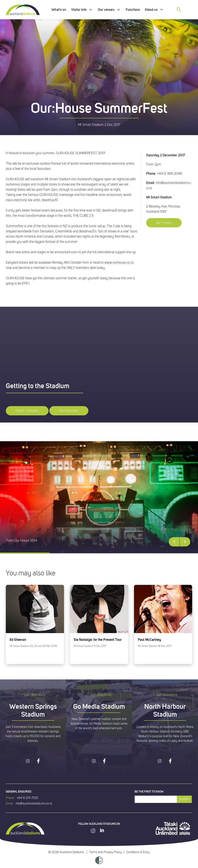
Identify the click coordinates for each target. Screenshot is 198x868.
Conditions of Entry (138, 852)
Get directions (33, 695)
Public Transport (27, 411)
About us (151, 10)
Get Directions (69, 411)
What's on (59, 10)
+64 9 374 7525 (27, 798)
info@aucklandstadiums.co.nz (34, 804)
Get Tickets (164, 223)
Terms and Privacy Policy (105, 852)
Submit (184, 799)
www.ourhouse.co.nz (119, 263)
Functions (133, 10)
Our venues (106, 10)
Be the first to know (149, 792)
